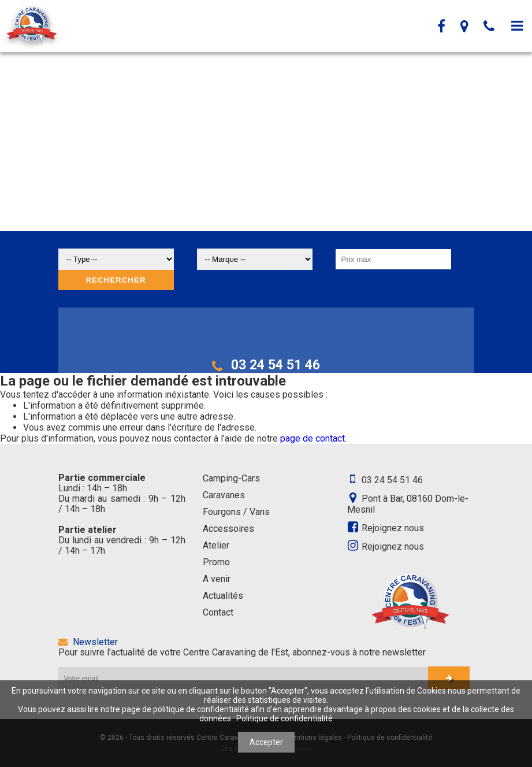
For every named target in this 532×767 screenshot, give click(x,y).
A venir (217, 579)
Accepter (266, 742)
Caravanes (224, 495)
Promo (216, 562)
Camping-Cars (231, 478)
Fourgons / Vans (236, 512)
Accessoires (228, 529)
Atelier (216, 545)
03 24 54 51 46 (266, 365)
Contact (218, 612)
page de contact (312, 438)
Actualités (223, 596)
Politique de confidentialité (284, 718)
